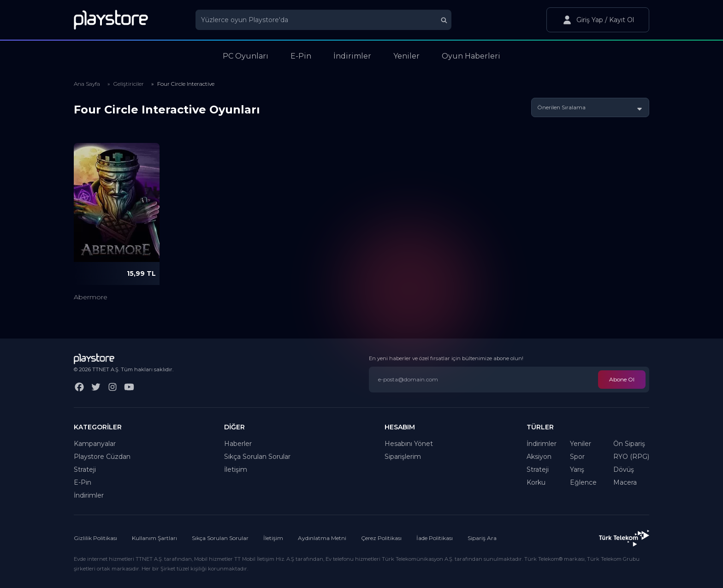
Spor (577, 457)
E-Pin (83, 482)
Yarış (577, 469)
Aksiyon (539, 457)
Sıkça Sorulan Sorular (257, 457)
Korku (536, 482)
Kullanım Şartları (154, 538)
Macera (625, 482)
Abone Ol (622, 379)
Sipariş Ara (482, 538)
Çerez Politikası (381, 538)
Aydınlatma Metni (322, 538)
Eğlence (583, 482)
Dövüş (624, 469)
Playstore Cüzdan (102, 457)
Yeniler (581, 444)
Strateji (85, 469)
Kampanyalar (95, 444)
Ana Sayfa (87, 84)
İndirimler (89, 495)
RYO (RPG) (631, 457)
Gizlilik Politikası (95, 538)
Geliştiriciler (129, 84)
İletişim (236, 469)
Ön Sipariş (629, 444)
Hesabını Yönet (409, 444)
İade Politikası (435, 538)
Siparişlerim (403, 457)
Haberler (238, 444)
